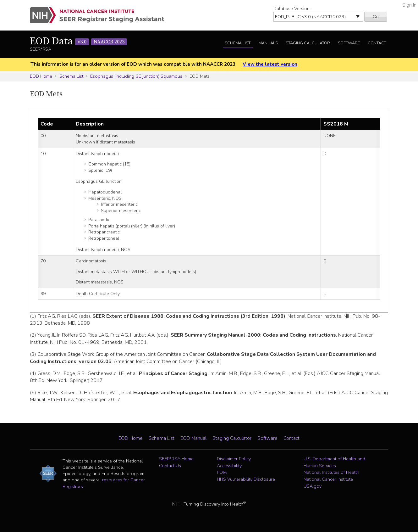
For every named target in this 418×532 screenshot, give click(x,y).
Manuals (268, 43)
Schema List (238, 43)
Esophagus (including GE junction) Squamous (136, 76)
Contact (377, 43)
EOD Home (41, 76)
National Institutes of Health (331, 472)
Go (376, 17)
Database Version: (292, 8)
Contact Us (170, 466)
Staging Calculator (308, 43)
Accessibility (229, 466)
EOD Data (78, 42)
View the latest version (270, 64)
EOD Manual (193, 438)
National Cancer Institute (328, 479)
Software (349, 43)
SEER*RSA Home (176, 459)
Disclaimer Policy (234, 459)
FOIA (222, 472)
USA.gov (313, 486)
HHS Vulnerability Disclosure (246, 479)
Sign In (409, 5)
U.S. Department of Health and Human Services (334, 462)
